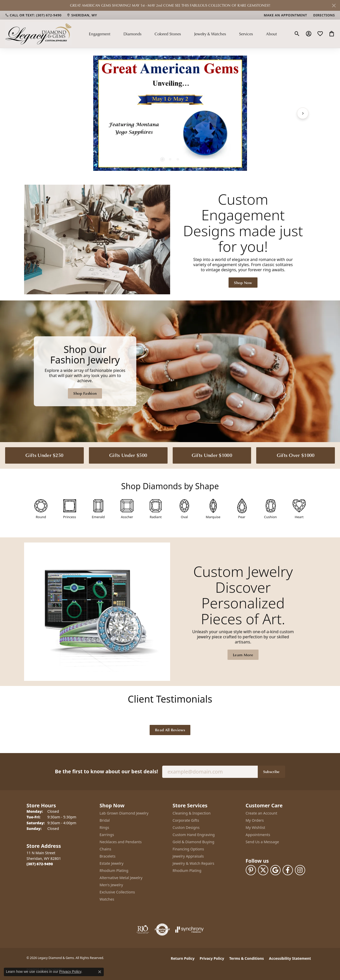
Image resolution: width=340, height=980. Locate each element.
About (271, 34)
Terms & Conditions (247, 958)
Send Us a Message (262, 842)
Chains (106, 849)
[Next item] (303, 113)
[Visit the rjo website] (143, 930)
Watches (107, 899)
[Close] (334, 6)
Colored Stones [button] (168, 34)
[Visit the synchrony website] (189, 930)
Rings (104, 827)
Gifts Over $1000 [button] (296, 455)
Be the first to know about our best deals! (106, 771)
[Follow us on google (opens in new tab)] (275, 870)
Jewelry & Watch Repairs (194, 863)
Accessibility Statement (290, 958)
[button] (297, 34)
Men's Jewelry (111, 885)
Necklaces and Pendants (121, 842)
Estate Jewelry (112, 863)
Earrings (107, 835)
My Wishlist (256, 827)
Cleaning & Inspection (192, 813)
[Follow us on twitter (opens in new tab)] (263, 870)
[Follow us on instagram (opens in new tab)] (300, 870)
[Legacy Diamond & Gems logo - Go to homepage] (38, 34)
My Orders (255, 820)
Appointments (258, 835)
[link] (33, 15)
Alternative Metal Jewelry (121, 878)
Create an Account (261, 813)
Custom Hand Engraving (194, 835)
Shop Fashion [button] (85, 393)
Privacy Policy (212, 958)
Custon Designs (186, 827)
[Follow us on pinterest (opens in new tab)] (251, 870)
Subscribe (271, 772)
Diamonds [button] (132, 34)
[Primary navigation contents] (183, 34)
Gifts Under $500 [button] (128, 455)
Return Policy (183, 958)
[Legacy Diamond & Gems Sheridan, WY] (170, 371)
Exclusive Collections (117, 892)
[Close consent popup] (100, 972)
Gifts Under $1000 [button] (212, 455)
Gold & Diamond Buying (194, 842)
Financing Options (188, 849)
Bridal (105, 820)
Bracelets (108, 856)
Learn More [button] (243, 655)
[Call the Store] (40, 864)
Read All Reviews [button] (170, 730)
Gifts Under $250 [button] (44, 455)
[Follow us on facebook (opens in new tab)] (288, 870)
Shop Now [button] (243, 283)
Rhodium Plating (114, 870)
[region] (170, 113)
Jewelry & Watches (210, 34)
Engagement (100, 34)
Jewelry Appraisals (188, 856)
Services (246, 34)
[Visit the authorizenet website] (162, 930)
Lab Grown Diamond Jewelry (124, 813)
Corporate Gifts (186, 820)
